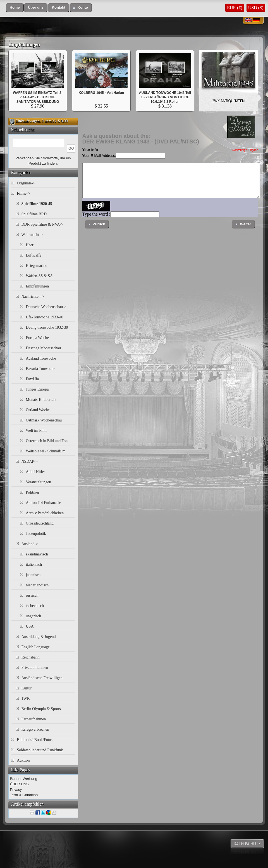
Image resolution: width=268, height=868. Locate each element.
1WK (26, 698)
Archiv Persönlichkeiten (45, 513)
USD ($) (256, 8)
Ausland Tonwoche (41, 358)
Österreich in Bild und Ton (47, 441)
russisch (32, 595)
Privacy (16, 790)
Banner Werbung (24, 779)
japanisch (33, 575)
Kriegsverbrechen (35, 729)
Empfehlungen (24, 45)
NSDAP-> (30, 461)
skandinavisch (37, 554)
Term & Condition (24, 795)
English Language (36, 647)
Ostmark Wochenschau (44, 420)
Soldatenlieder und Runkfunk (40, 750)
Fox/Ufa (33, 379)
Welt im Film (36, 431)
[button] (15, 8)
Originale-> (26, 183)
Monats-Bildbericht (41, 400)
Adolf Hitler (36, 472)
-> (24, 193)
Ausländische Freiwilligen (42, 678)
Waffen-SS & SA (40, 276)
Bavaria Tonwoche (41, 369)
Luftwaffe (34, 255)
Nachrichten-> (33, 297)
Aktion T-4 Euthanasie (44, 503)
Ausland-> (30, 544)
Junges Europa (37, 389)
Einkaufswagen (28, 121)
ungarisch (33, 616)
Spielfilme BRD (34, 214)
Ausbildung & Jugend (39, 637)
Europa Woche (37, 338)
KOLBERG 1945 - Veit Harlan (101, 93)
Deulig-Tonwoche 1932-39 (47, 327)
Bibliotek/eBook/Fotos (35, 740)
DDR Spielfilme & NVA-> (42, 224)
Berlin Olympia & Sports (41, 709)
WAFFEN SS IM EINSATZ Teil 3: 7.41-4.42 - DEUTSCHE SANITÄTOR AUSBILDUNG (38, 97)
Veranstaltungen (39, 482)
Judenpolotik (36, 534)
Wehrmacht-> (32, 235)
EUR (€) (235, 8)
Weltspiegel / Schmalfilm (46, 451)
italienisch (34, 565)
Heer (30, 245)
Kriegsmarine (37, 266)
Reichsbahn (31, 657)
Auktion (23, 760)
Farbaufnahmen (34, 719)
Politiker (33, 492)
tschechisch (35, 606)
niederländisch (37, 585)
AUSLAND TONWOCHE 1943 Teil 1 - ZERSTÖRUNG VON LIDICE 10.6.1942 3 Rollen (165, 97)
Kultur (27, 688)
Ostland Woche (38, 410)
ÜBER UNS (19, 784)
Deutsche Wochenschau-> (46, 307)
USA (30, 626)
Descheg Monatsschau (44, 348)
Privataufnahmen (35, 668)
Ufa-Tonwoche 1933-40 (45, 317)
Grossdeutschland (40, 523)
